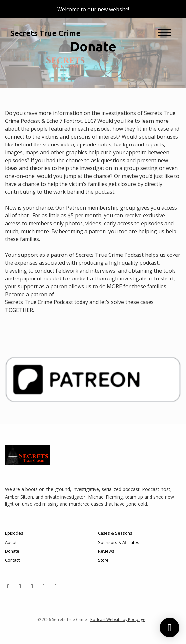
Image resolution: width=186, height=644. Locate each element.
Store (103, 560)
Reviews (106, 551)
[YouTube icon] (44, 586)
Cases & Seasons (115, 533)
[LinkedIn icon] (56, 586)
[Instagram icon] (20, 586)
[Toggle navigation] (164, 33)
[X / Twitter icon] (8, 586)
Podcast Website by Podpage (118, 620)
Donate (12, 551)
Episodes (14, 533)
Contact (12, 560)
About (11, 542)
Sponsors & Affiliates (119, 542)
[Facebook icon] (32, 586)
